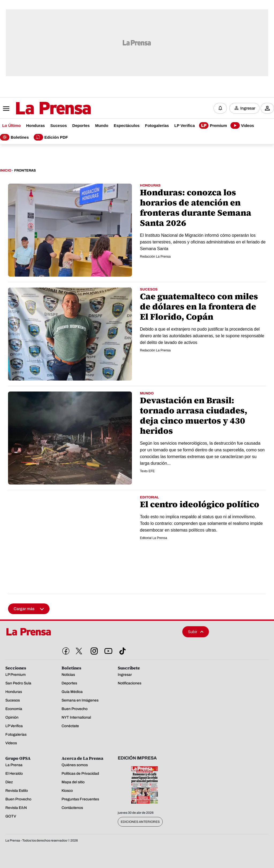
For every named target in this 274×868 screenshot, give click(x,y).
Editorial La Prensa (153, 538)
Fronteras (25, 170)
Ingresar (248, 108)
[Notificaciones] (220, 108)
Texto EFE (147, 471)
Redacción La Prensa (155, 257)
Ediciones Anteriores (140, 822)
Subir (196, 632)
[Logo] (40, 109)
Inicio (6, 170)
